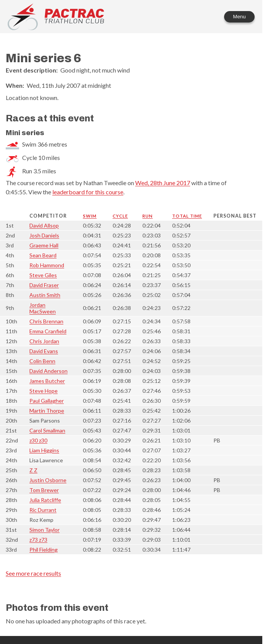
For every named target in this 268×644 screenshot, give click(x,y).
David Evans (44, 351)
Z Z (33, 470)
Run (148, 216)
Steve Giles (43, 275)
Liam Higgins (44, 450)
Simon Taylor (44, 530)
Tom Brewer (44, 490)
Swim (90, 216)
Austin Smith (45, 295)
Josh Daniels (44, 235)
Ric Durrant (43, 510)
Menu (239, 17)
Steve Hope (44, 391)
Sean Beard (43, 255)
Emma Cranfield (48, 331)
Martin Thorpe (47, 411)
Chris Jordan (44, 341)
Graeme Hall (44, 245)
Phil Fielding (44, 550)
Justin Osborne (48, 480)
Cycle (120, 216)
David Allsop (44, 225)
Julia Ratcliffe (45, 500)
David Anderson (48, 371)
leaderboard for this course (88, 192)
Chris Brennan (46, 321)
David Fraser (44, 285)
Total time (187, 216)
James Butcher (47, 381)
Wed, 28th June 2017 (163, 183)
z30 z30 (38, 440)
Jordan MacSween (43, 308)
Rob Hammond (47, 265)
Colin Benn (42, 361)
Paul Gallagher (47, 401)
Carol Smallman (47, 430)
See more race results (33, 573)
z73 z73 (38, 540)
